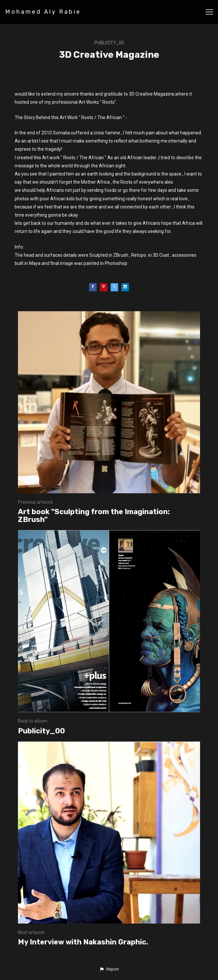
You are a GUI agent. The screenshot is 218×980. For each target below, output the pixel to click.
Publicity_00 (109, 43)
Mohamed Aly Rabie (43, 12)
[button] (109, 969)
